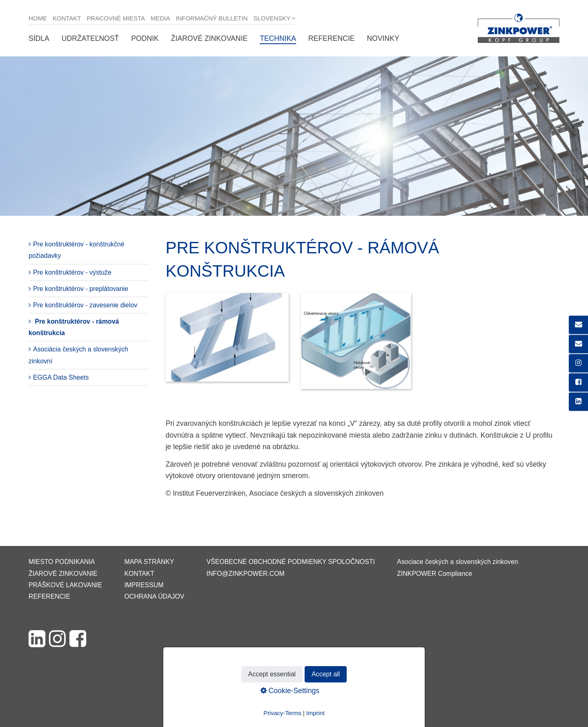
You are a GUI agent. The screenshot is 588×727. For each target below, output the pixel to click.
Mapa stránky (149, 562)
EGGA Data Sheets (61, 377)
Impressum (144, 585)
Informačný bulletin (212, 18)
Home (38, 18)
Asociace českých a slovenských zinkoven (457, 562)
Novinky (383, 38)
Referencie (331, 38)
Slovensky (272, 18)
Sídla (39, 38)
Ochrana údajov (154, 596)
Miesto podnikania (62, 562)
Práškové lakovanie (65, 585)
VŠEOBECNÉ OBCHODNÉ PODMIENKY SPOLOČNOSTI (291, 562)
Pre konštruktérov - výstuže (72, 272)
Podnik (145, 38)
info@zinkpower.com (246, 574)
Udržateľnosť (90, 38)
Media (160, 18)
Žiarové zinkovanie (209, 38)
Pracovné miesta (116, 18)
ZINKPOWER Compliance (434, 574)
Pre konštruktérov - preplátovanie (81, 289)
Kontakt (67, 18)
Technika (278, 38)
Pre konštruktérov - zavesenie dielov (85, 305)
